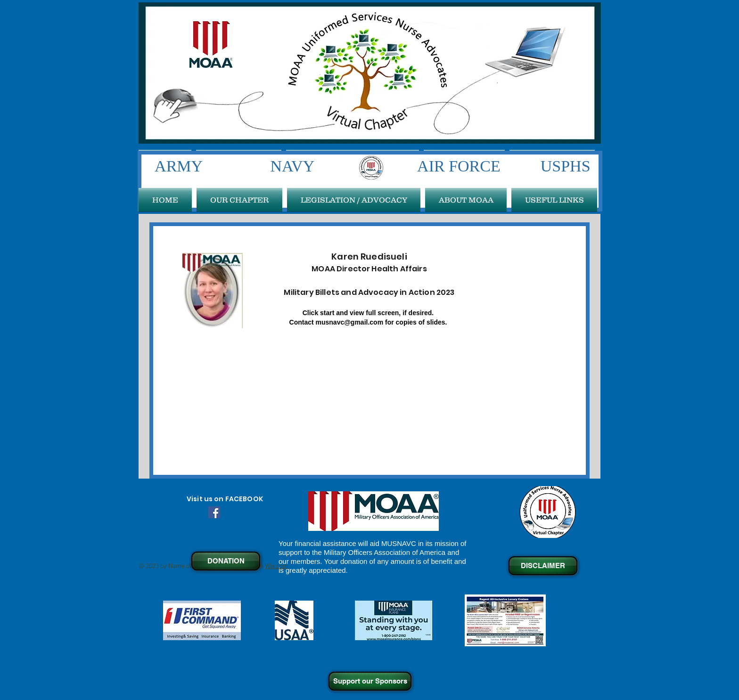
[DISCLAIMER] (543, 566)
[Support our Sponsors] (370, 681)
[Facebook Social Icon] (214, 512)
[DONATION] (226, 561)
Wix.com (276, 566)
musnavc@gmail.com (350, 322)
